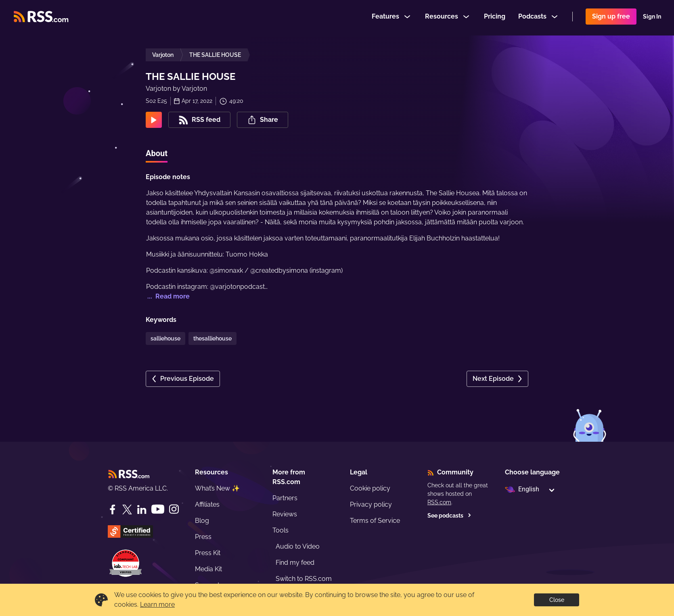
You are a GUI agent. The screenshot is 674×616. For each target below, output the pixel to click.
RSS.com (439, 502)
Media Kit (208, 569)
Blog (202, 521)
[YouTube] (158, 509)
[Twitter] (127, 510)
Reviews (285, 514)
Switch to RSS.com (304, 579)
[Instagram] (174, 509)
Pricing (495, 18)
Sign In (652, 18)
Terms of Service (375, 521)
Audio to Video (298, 546)
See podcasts (449, 516)
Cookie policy (370, 488)
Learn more (157, 605)
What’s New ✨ (217, 488)
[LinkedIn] (142, 510)
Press (203, 537)
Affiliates (207, 504)
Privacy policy (371, 504)
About (157, 153)
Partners (285, 498)
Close (557, 600)
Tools (280, 530)
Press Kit (208, 553)
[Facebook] (113, 510)
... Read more (168, 296)
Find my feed (295, 563)
